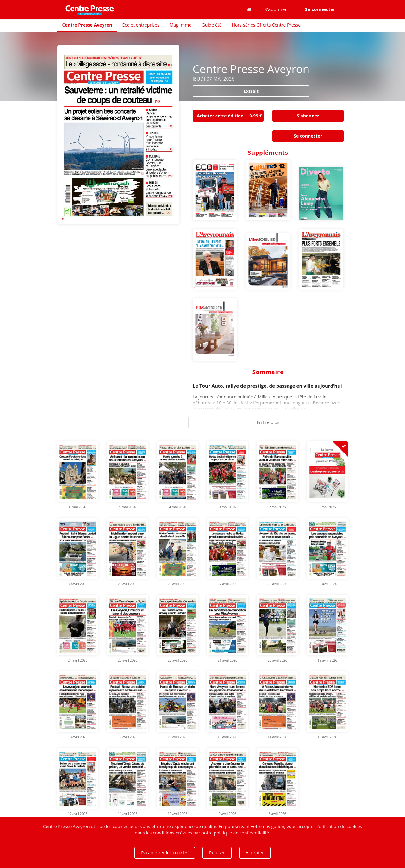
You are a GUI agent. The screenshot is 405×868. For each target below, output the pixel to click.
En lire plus (268, 422)
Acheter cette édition (230, 116)
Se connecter (308, 136)
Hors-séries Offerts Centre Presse (266, 25)
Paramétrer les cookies (165, 853)
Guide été (212, 25)
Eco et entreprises (141, 25)
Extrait (251, 91)
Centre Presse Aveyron (87, 25)
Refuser (217, 853)
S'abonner (276, 9)
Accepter (255, 853)
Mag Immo (181, 25)
